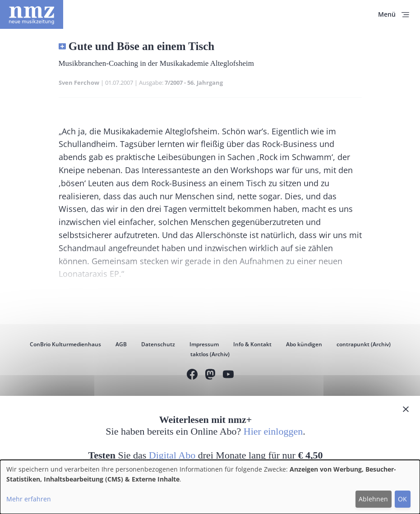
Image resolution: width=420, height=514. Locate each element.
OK (402, 499)
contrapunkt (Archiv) (364, 344)
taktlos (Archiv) (210, 354)
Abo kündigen (304, 344)
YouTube (228, 376)
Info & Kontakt (252, 344)
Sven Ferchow (79, 83)
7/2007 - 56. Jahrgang (194, 83)
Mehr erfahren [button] (29, 499)
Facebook (192, 376)
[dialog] (210, 487)
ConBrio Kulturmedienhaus (65, 344)
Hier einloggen (273, 431)
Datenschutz (158, 344)
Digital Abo (172, 455)
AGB (121, 344)
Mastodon (210, 376)
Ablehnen (373, 499)
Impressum (204, 344)
